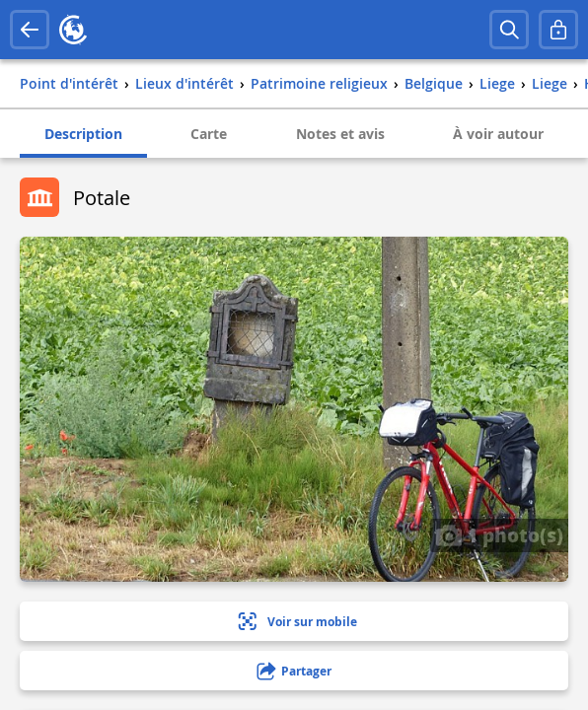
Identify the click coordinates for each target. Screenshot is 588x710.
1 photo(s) (499, 534)
